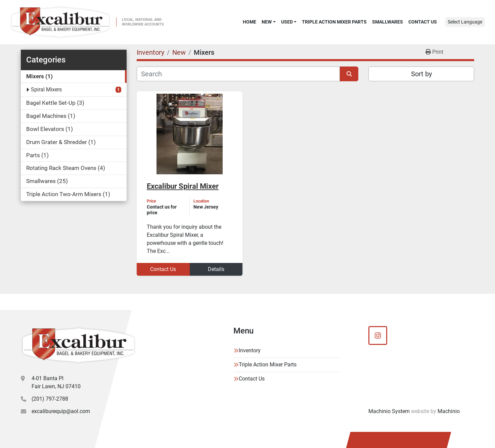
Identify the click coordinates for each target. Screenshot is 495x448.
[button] (268, 22)
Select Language (465, 22)
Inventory (250, 350)
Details (216, 269)
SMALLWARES (388, 22)
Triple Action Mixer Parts (334, 22)
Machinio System (389, 411)
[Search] (238, 74)
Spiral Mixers (46, 89)
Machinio (449, 411)
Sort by (421, 74)
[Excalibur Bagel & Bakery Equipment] (78, 345)
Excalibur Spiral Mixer (183, 186)
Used (287, 22)
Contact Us (423, 22)
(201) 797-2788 (50, 399)
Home (250, 22)
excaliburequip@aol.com (61, 411)
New (267, 22)
